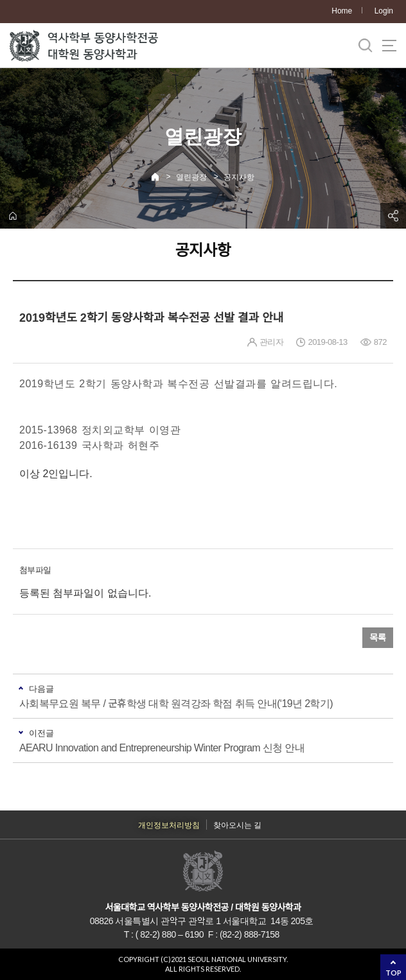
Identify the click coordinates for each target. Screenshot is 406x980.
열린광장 (191, 177)
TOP (393, 973)
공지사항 (239, 177)
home (13, 216)
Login (384, 11)
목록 (378, 638)
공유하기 (393, 216)
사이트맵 (389, 46)
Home (342, 11)
